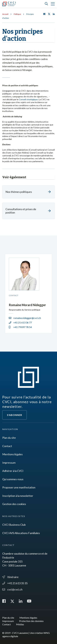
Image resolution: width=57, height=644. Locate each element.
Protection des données (31, 621)
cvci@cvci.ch (12, 589)
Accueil (5, 14)
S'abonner (15, 415)
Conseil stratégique (28, 99)
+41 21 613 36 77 (20, 322)
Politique (17, 14)
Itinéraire (10, 577)
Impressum (9, 463)
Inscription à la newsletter (18, 496)
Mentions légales (12, 454)
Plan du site (9, 438)
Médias (20, 624)
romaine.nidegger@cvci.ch (25, 318)
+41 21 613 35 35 (15, 583)
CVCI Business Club (14, 525)
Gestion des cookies (14, 504)
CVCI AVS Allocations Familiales (21, 533)
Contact (7, 446)
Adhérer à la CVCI (13, 471)
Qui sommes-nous (13, 479)
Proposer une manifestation (19, 487)
